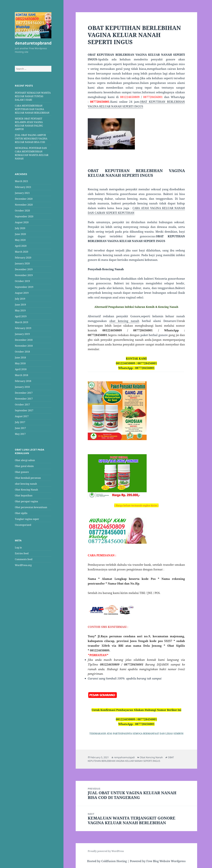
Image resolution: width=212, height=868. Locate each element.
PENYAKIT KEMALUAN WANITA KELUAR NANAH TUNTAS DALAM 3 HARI (33, 96)
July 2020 (20, 228)
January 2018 (22, 387)
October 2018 (22, 352)
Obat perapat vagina (26, 501)
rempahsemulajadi (124, 757)
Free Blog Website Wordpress (166, 861)
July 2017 (20, 422)
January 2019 (22, 334)
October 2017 (22, 405)
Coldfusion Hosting (114, 861)
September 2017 (24, 410)
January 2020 (22, 263)
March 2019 (21, 322)
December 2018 (24, 340)
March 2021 (21, 181)
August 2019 (22, 293)
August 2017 (22, 416)
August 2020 (22, 222)
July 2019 (20, 299)
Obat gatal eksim (24, 466)
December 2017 (24, 393)
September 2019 (24, 287)
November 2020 (24, 205)
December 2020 (24, 199)
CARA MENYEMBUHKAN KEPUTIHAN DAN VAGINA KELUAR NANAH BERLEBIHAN (32, 109)
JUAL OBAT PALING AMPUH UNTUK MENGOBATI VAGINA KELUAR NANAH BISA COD (31, 139)
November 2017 (24, 399)
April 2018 (21, 369)
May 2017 (20, 434)
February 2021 (23, 187)
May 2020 (20, 240)
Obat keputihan (24, 495)
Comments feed (24, 559)
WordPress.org (23, 565)
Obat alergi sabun (25, 460)
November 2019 (24, 275)
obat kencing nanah (26, 484)
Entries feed (22, 553)
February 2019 (23, 328)
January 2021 (22, 193)
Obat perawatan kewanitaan (31, 507)
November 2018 (24, 346)
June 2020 (20, 234)
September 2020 (24, 216)
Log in (18, 548)
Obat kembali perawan (28, 478)
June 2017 (20, 428)
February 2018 (23, 381)
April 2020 (21, 246)
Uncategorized (23, 525)
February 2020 (23, 258)
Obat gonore (22, 472)
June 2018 (20, 358)
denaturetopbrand (33, 43)
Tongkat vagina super (27, 519)
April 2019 (21, 316)
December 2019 (24, 269)
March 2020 (21, 252)
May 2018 (20, 363)
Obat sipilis (21, 513)
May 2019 (20, 310)
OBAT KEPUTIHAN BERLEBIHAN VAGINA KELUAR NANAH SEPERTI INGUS (131, 759)
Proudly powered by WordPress (106, 851)
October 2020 (22, 211)
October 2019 (22, 281)
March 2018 (21, 375)
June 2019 (20, 305)
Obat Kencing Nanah (26, 490)
